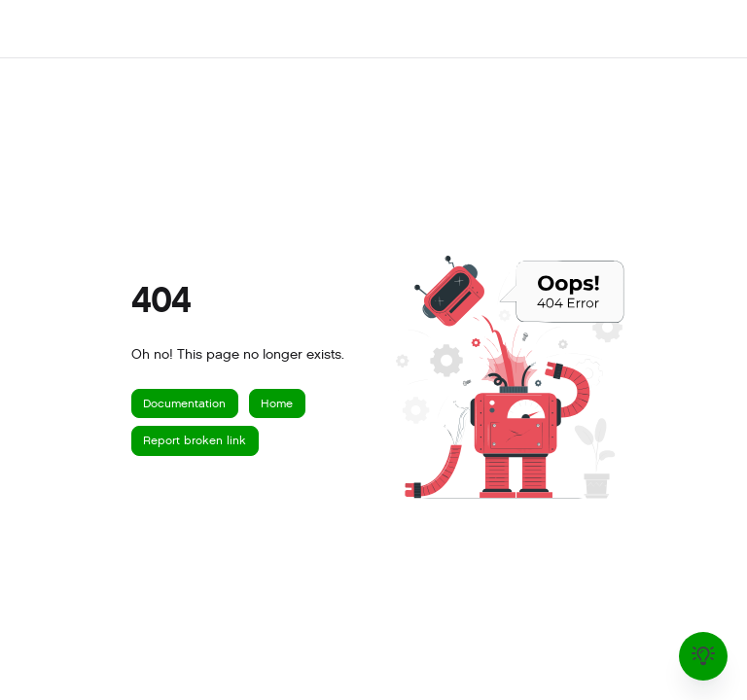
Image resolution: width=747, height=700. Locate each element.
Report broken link (195, 440)
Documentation (184, 403)
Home (277, 403)
